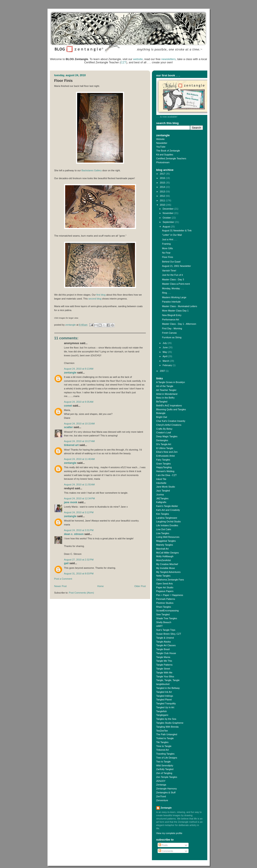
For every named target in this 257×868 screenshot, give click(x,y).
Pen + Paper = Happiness (170, 595)
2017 (163, 174)
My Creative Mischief (167, 564)
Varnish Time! (169, 271)
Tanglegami (162, 715)
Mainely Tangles (165, 545)
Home (100, 586)
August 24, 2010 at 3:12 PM (79, 512)
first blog (101, 295)
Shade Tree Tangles (167, 618)
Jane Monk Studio (166, 487)
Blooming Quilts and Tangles (171, 409)
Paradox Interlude (171, 302)
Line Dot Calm (164, 529)
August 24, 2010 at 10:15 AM (79, 424)
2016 (163, 178)
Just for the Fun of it (172, 275)
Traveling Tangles (165, 754)
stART (160, 626)
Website (161, 139)
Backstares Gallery (92, 170)
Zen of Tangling (164, 773)
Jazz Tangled (163, 491)
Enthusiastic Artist (166, 456)
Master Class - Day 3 (173, 279)
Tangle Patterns (164, 665)
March (166, 361)
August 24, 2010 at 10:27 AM (79, 441)
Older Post (140, 586)
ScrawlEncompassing (168, 611)
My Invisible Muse (166, 568)
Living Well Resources (168, 537)
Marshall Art (163, 549)
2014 (163, 187)
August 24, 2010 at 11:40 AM (79, 459)
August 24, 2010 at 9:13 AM (79, 369)
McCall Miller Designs (168, 553)
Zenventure (162, 800)
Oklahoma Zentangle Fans (170, 580)
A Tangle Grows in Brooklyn (171, 382)
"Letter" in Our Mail (172, 235)
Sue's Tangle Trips (166, 630)
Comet (68, 406)
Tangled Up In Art (165, 707)
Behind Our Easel (171, 262)
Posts (163, 845)
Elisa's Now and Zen (167, 452)
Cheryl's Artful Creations (169, 425)
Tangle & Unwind (165, 638)
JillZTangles (162, 498)
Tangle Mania (163, 657)
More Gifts (167, 248)
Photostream (163, 162)
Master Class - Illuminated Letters (180, 306)
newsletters (168, 59)
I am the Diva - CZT (167, 475)
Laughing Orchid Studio (169, 521)
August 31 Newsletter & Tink (177, 230)
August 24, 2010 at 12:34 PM (80, 498)
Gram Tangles (164, 464)
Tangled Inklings (165, 696)
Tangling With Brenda (167, 727)
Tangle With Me (164, 673)
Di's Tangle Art (164, 444)
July (165, 343)
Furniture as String (172, 337)
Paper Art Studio (165, 587)
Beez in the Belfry (166, 398)
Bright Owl (162, 417)
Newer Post (60, 586)
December (168, 209)
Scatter (69, 427)
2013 (163, 192)
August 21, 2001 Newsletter (176, 266)
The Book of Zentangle (168, 151)
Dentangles (162, 440)
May (165, 352)
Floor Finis (167, 257)
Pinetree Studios (165, 603)
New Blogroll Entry (172, 315)
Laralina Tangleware (167, 518)
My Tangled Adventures (168, 572)
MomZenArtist (164, 560)
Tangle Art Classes (166, 645)
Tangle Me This (164, 661)
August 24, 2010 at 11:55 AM (79, 484)
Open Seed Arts (165, 584)
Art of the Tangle (165, 386)
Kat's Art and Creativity (168, 510)
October (167, 218)
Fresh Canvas (169, 333)
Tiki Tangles (162, 742)
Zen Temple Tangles (167, 777)
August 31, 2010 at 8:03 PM (79, 574)
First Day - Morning (172, 328)
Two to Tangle (163, 762)
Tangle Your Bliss (165, 676)
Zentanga (161, 785)
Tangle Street (163, 669)
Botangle (161, 413)
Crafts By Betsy (164, 429)
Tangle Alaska (164, 642)
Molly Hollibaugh (165, 556)
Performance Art (170, 320)
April (165, 356)
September (169, 222)
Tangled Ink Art (164, 692)
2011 (163, 200)
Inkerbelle (161, 483)
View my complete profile (169, 833)
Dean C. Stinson (74, 534)
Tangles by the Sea (166, 719)
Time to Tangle (164, 746)
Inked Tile (161, 479)
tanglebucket (163, 684)
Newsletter (162, 143)
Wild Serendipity (165, 765)
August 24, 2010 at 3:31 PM (79, 530)
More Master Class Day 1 (175, 311)
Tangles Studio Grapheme (170, 723)
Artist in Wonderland (167, 394)
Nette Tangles (163, 576)
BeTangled (162, 402)
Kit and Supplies (165, 155)
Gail (66, 563)
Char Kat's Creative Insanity (171, 421)
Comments (166, 851)
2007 (163, 371)
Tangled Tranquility (166, 703)
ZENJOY (161, 781)
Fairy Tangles (163, 460)
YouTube (161, 147)
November (168, 213)
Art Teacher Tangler (166, 390)
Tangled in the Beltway (168, 688)
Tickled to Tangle (165, 738)
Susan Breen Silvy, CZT (169, 634)
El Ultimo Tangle (165, 448)
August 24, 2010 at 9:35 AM (79, 402)
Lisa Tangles (163, 533)
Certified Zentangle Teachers (171, 158)
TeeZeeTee (162, 731)
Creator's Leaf (164, 432)
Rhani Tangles (164, 607)
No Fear (166, 253)
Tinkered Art (71, 445)
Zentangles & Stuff (166, 792)
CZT (123, 62)
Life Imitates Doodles (167, 525)
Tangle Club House (166, 653)
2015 (163, 183)
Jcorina (160, 495)
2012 (163, 196)
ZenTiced (161, 796)
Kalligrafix (161, 502)
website (138, 59)
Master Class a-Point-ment (176, 284)
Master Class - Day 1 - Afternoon (179, 324)
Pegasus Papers (165, 591)
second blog (95, 299)
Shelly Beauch (164, 622)
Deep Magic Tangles (167, 436)
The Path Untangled (167, 734)
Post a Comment (63, 579)
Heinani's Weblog (165, 471)
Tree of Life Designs (167, 758)
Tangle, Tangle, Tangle (168, 680)
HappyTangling (164, 467)
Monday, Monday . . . (173, 288)
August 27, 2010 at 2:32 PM (79, 560)
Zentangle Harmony (167, 789)
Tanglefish (162, 711)
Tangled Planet (164, 700)
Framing (166, 244)
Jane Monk (71, 502)
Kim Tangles (163, 514)
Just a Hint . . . (169, 239)
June (165, 347)
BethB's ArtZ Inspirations (169, 405)
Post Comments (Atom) (81, 593)
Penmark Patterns (166, 599)
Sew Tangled (163, 614)
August (167, 227)
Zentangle (70, 373)
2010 (163, 205)
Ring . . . (166, 293)
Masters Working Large (174, 297)
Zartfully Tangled (165, 769)
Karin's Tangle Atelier (167, 506)
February (168, 365)
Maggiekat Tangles (166, 541)
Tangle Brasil (163, 649)
